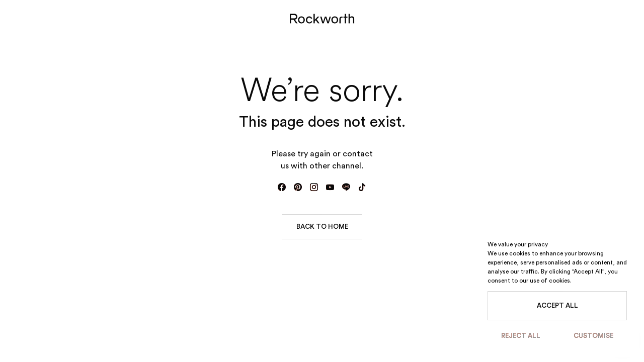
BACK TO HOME (322, 227)
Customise (593, 336)
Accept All (557, 305)
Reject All (521, 336)
